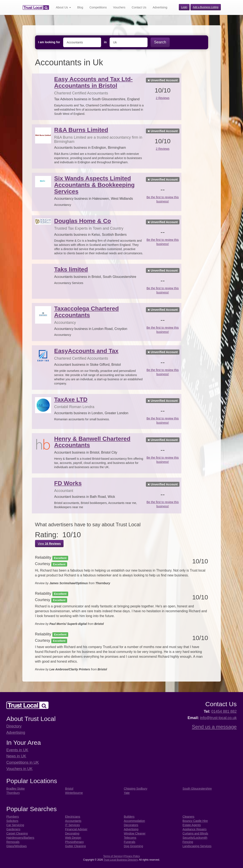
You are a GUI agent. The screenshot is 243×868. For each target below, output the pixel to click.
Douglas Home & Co (83, 221)
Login (184, 7)
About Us (63, 7)
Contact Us (139, 7)
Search (160, 42)
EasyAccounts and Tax (86, 351)
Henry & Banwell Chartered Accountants (92, 442)
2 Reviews (163, 98)
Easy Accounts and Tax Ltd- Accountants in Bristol (94, 82)
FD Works (68, 483)
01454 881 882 (224, 711)
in (105, 42)
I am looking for (49, 42)
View (49, 544)
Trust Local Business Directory (120, 860)
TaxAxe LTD (71, 400)
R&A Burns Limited (81, 130)
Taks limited (71, 269)
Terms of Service (113, 856)
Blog (80, 7)
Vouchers (119, 7)
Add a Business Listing (206, 7)
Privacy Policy (132, 856)
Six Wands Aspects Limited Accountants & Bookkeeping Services (94, 185)
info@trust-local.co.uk (218, 718)
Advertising (160, 7)
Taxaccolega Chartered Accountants (87, 312)
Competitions (98, 7)
